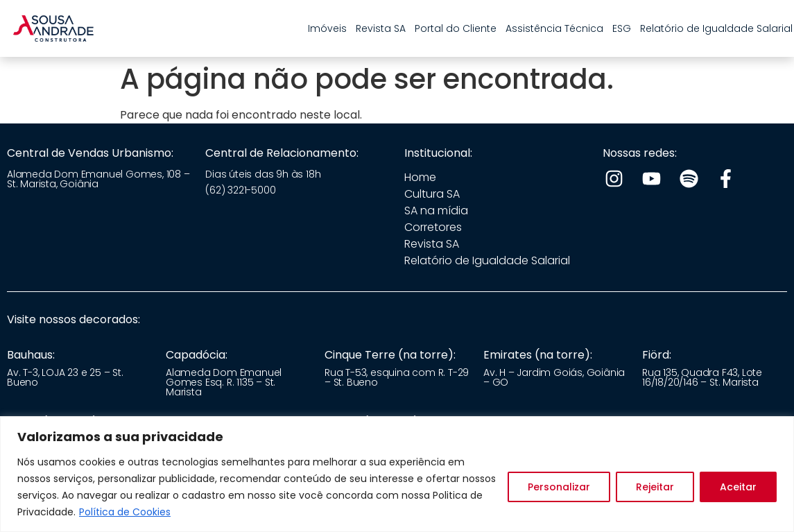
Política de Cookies (125, 512)
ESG (622, 28)
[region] (397, 474)
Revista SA (381, 28)
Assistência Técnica (554, 28)
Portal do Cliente (456, 28)
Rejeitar (655, 487)
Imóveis (327, 28)
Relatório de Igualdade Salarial (716, 28)
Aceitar (738, 487)
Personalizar (559, 487)
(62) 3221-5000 (240, 190)
